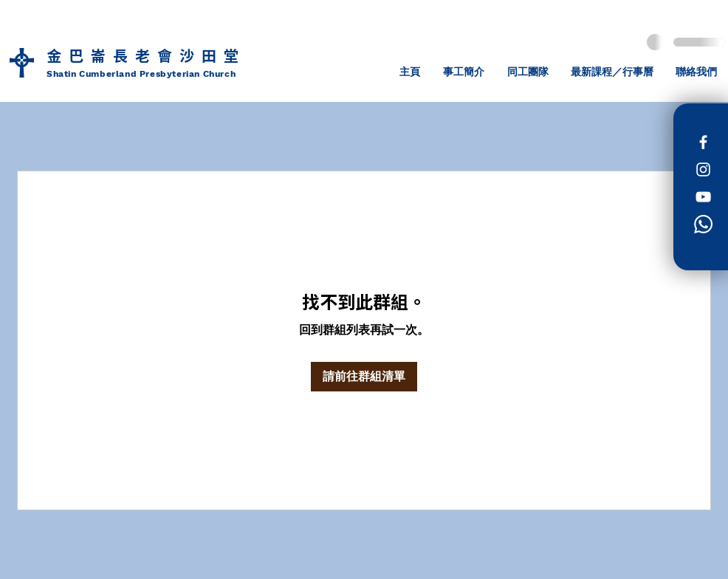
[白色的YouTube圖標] (703, 197)
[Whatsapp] (703, 224)
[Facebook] (703, 142)
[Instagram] (703, 169)
